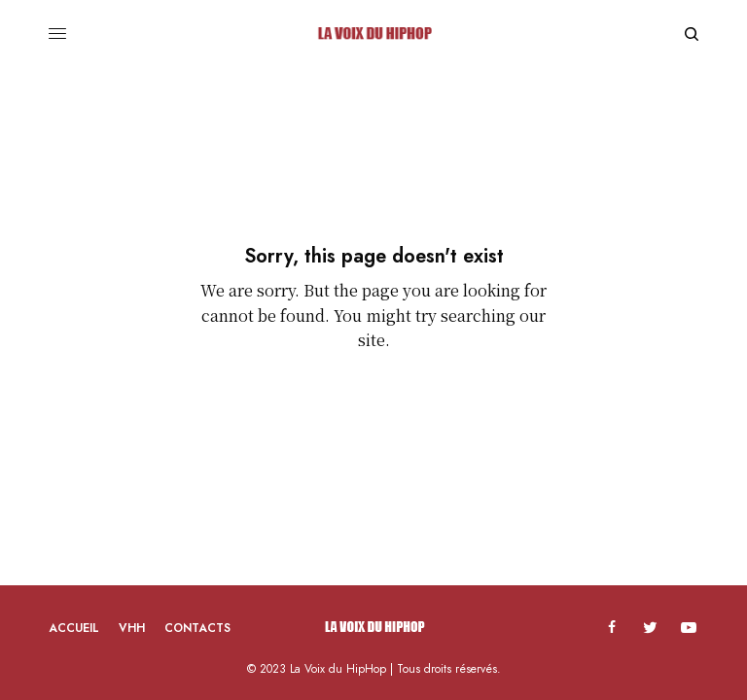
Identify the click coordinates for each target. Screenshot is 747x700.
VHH (132, 628)
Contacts (197, 628)
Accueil (74, 628)
